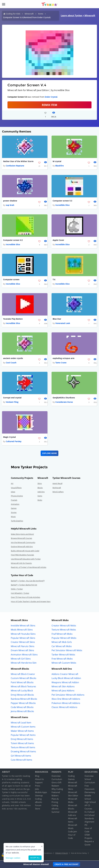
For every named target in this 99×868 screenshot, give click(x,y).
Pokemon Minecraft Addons (66, 704)
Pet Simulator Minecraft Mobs (67, 651)
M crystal (57, 161)
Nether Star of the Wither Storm (18, 161)
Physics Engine (17, 497)
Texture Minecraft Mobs (64, 631)
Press (38, 787)
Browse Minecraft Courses (21, 539)
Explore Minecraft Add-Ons (22, 547)
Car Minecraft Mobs (62, 647)
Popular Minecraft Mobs (64, 639)
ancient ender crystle (13, 359)
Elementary (90, 793)
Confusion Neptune (15, 166)
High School (90, 803)
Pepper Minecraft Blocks (23, 704)
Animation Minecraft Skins (24, 656)
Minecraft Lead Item (21, 724)
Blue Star (57, 319)
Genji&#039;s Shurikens (64, 398)
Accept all (35, 858)
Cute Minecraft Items (21, 761)
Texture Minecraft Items (23, 748)
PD (86, 826)
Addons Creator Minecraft (65, 675)
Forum (38, 806)
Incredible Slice (62, 205)
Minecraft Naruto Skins (23, 647)
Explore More (50, 454)
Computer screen (11, 280)
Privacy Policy (62, 854)
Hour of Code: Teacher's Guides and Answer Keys (31, 602)
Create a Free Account (66, 864)
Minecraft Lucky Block (22, 692)
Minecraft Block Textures (23, 687)
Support (39, 783)
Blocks (40, 489)
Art (12, 484)
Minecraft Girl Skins (21, 660)
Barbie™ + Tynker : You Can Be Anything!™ (28, 582)
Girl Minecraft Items (21, 757)
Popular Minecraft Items (23, 736)
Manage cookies (13, 858)
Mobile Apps (41, 793)
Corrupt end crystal (12, 398)
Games (14, 509)
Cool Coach (11, 363)
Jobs (37, 790)
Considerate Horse (64, 403)
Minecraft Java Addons (63, 692)
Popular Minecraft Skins (23, 639)
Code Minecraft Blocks (22, 708)
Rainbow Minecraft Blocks (24, 700)
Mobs (40, 501)
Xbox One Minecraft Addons (66, 700)
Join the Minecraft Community (23, 543)
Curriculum (57, 780)
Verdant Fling (12, 403)
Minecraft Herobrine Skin (24, 664)
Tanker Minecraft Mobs (63, 656)
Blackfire (60, 166)
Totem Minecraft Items (22, 744)
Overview (56, 777)
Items (41, 14)
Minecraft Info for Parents (21, 564)
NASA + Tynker (17, 590)
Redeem (55, 787)
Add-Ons (41, 493)
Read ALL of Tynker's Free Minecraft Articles (29, 568)
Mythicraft (57, 489)
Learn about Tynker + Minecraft (78, 16)
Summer (56, 813)
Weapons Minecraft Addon (65, 683)
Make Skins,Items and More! (22, 535)
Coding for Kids (13, 14)
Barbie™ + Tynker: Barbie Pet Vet (24, 586)
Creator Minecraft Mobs (64, 627)
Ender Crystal (51, 97)
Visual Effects (16, 489)
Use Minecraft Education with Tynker (26, 560)
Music (13, 517)
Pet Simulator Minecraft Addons (68, 696)
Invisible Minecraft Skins (23, 627)
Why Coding (57, 790)
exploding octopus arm (64, 359)
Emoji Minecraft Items (22, 740)
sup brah (10, 205)
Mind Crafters (58, 493)
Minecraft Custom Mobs (64, 664)
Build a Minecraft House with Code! (25, 552)
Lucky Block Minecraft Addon (66, 679)
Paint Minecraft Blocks (22, 683)
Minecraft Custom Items (23, 728)
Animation (15, 505)
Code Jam (72, 832)
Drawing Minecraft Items (23, 753)
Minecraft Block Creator (23, 675)
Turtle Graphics (17, 522)
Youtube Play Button (13, 319)
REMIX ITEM (49, 105)
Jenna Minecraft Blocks (22, 712)
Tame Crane (61, 363)
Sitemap (39, 796)
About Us (39, 780)
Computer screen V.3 (62, 201)
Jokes (13, 493)
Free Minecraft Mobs (62, 660)
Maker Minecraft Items (22, 732)
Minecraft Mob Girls (62, 643)
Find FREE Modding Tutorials (22, 556)
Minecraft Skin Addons (63, 687)
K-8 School (90, 816)
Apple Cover (58, 240)
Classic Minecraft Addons (64, 708)
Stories (14, 513)
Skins (40, 484)
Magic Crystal (9, 438)
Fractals (14, 501)
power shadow (10, 201)
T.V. (54, 280)
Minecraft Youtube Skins (23, 635)
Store (37, 810)
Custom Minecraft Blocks (24, 679)
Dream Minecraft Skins (22, 651)
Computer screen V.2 (13, 240)
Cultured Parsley (14, 442)
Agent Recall (57, 484)
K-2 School (90, 813)
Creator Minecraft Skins (23, 643)
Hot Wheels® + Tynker (20, 594)
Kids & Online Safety (79, 854)
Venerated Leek (63, 324)
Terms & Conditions (45, 854)
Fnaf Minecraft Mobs (62, 635)
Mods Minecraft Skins (22, 631)
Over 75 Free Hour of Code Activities (25, 598)
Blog (37, 777)
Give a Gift (56, 783)
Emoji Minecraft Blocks (22, 696)
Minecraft (29, 14)
